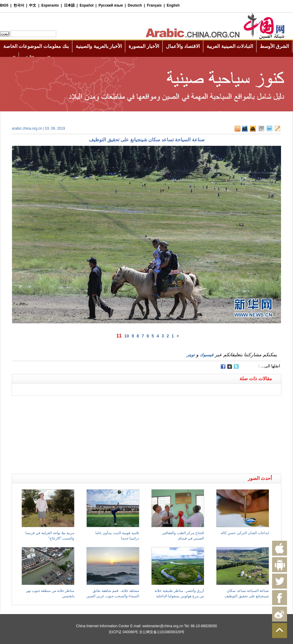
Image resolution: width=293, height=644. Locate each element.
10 (127, 336)
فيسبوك (207, 355)
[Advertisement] (79, 403)
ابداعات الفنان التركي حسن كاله (245, 533)
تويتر (191, 355)
